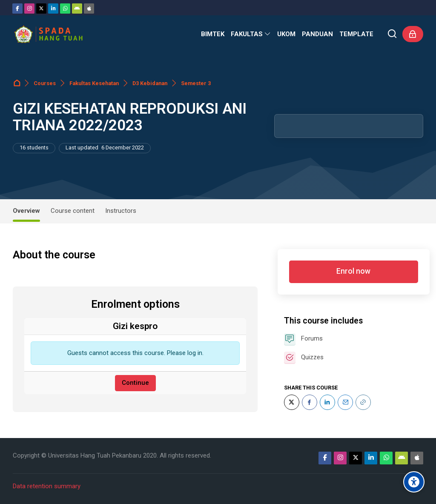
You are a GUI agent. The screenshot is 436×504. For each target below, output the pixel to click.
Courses (45, 83)
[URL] (363, 402)
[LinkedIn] (327, 402)
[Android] (77, 9)
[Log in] (413, 34)
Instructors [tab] (121, 211)
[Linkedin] (53, 9)
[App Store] (89, 9)
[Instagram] (29, 9)
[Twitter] (41, 9)
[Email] (345, 402)
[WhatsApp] (65, 9)
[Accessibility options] (414, 482)
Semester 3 (196, 83)
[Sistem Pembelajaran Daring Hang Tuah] (48, 34)
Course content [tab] (73, 211)
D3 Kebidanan (150, 83)
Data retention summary (47, 486)
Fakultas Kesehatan (94, 83)
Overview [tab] (26, 211)
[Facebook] (17, 9)
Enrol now (353, 271)
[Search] (392, 34)
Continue (135, 383)
